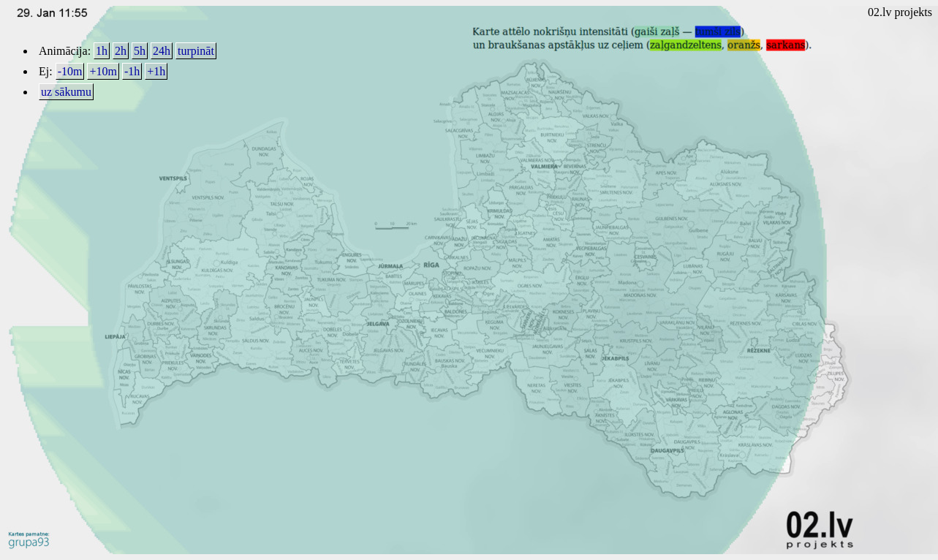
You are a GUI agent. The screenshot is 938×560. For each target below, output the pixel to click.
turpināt (196, 51)
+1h (156, 71)
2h (121, 51)
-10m (70, 71)
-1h (132, 71)
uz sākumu (66, 92)
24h (162, 51)
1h (102, 51)
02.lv (880, 12)
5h (140, 51)
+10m (103, 71)
